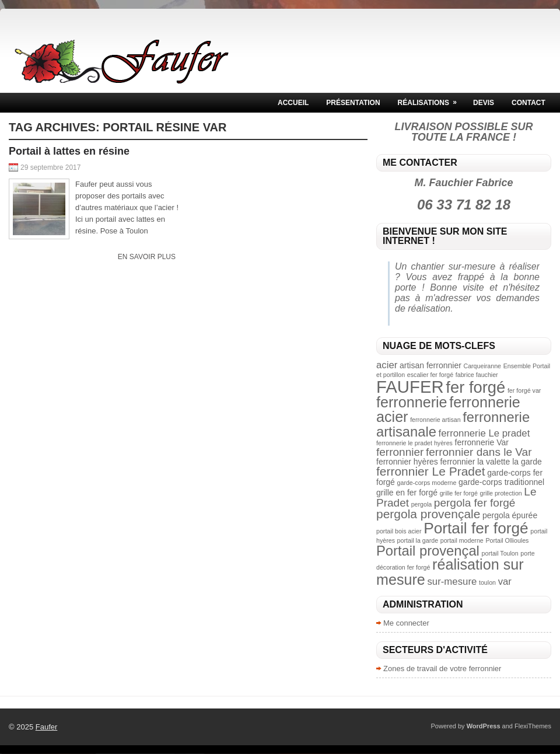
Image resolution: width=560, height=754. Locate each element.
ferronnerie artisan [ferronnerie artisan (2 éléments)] (435, 420)
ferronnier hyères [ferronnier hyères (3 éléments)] (407, 462)
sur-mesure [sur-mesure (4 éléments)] (452, 582)
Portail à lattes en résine (69, 151)
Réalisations (431, 100)
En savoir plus (147, 257)
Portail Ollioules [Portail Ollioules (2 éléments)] (507, 540)
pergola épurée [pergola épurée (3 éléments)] (510, 515)
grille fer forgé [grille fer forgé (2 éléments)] (459, 493)
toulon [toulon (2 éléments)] (487, 582)
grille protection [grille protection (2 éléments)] (501, 493)
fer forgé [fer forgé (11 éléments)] (475, 387)
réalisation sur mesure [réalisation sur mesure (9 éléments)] (450, 572)
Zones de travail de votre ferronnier (442, 669)
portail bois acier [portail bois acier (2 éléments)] (399, 531)
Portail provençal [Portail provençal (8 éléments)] (428, 551)
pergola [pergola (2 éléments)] (422, 504)
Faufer (47, 727)
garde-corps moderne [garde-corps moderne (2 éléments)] (427, 483)
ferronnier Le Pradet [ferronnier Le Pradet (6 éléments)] (431, 471)
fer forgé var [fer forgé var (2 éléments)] (524, 390)
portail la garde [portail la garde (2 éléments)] (418, 540)
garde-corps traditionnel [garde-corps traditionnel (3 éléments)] (501, 482)
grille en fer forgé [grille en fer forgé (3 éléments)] (407, 493)
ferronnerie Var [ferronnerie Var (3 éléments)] (482, 442)
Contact (528, 103)
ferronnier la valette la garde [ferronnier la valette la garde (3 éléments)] (491, 462)
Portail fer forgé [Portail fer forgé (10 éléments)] (476, 528)
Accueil (293, 103)
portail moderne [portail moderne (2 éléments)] (462, 540)
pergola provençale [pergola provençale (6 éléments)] (428, 514)
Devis (484, 103)
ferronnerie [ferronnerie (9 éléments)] (412, 402)
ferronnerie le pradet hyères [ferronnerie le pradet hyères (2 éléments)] (414, 443)
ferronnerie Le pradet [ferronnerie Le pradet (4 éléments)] (484, 433)
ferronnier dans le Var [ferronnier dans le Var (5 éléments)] (479, 452)
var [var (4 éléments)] (505, 582)
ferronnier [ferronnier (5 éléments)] (400, 452)
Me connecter (406, 623)
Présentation (353, 103)
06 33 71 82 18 (464, 205)
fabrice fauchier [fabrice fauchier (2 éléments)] (477, 375)
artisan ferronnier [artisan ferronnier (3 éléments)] (430, 365)
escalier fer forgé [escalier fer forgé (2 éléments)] (430, 375)
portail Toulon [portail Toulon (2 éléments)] (500, 553)
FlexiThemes (533, 726)
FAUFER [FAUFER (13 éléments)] (410, 387)
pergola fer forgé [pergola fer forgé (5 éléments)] (475, 503)
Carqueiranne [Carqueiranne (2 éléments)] (482, 366)
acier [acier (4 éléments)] (387, 365)
